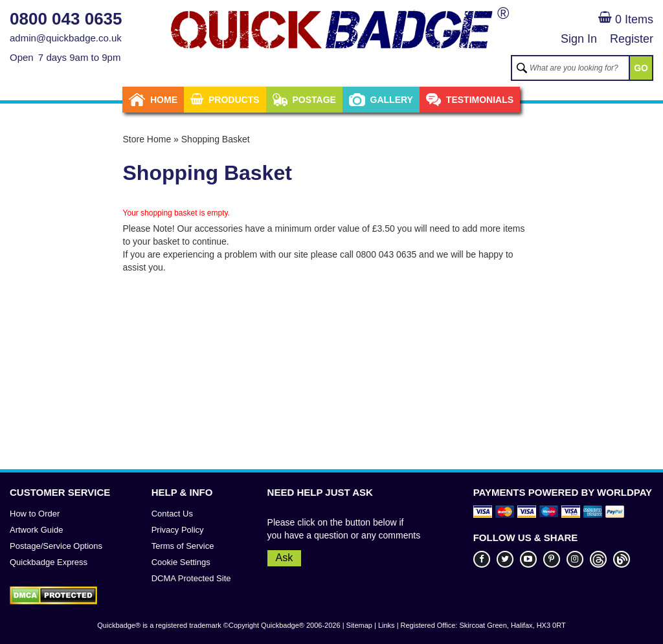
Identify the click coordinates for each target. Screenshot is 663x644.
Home (153, 100)
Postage (304, 100)
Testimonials (470, 100)
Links (387, 625)
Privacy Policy (178, 530)
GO (641, 68)
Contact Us (172, 514)
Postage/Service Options (56, 546)
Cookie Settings (181, 562)
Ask (285, 558)
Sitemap (359, 625)
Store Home (147, 139)
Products (225, 100)
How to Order (35, 514)
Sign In (579, 39)
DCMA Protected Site (191, 578)
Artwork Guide (36, 530)
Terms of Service (183, 546)
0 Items (626, 19)
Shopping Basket (216, 139)
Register (632, 39)
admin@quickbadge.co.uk (66, 38)
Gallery (381, 100)
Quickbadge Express (49, 562)
